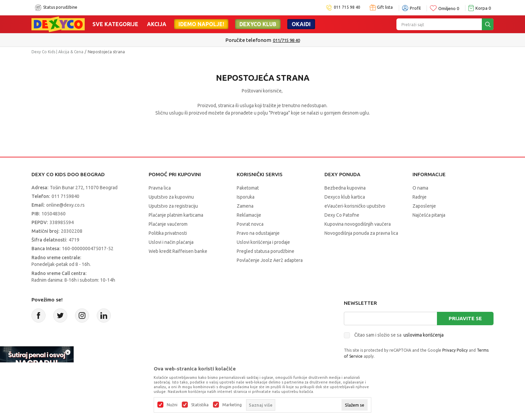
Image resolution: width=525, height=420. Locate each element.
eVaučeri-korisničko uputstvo (355, 206)
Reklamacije (249, 215)
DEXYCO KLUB (258, 24)
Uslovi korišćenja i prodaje (263, 242)
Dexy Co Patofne (342, 215)
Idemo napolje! (201, 24)
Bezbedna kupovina (345, 188)
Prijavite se (465, 318)
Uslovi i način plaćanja (171, 242)
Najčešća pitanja (429, 215)
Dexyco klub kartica (345, 197)
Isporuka (246, 197)
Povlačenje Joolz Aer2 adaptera (270, 260)
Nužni (172, 405)
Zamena (245, 206)
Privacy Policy (455, 350)
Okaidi (301, 24)
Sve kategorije (115, 24)
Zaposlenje (424, 206)
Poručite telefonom (248, 40)
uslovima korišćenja (424, 335)
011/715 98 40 (286, 40)
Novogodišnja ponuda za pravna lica (361, 233)
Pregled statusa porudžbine (266, 251)
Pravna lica (160, 188)
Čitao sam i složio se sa (399, 335)
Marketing (232, 405)
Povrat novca (250, 224)
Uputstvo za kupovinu (171, 197)
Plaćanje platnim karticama (176, 215)
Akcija (157, 24)
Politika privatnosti (168, 233)
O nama (420, 188)
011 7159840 (65, 196)
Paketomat (248, 188)
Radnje (420, 197)
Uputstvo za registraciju (173, 206)
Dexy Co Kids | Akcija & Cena (57, 52)
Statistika (200, 405)
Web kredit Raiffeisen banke (178, 251)
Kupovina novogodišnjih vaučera (358, 224)
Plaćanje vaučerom (168, 224)
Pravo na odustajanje (258, 233)
